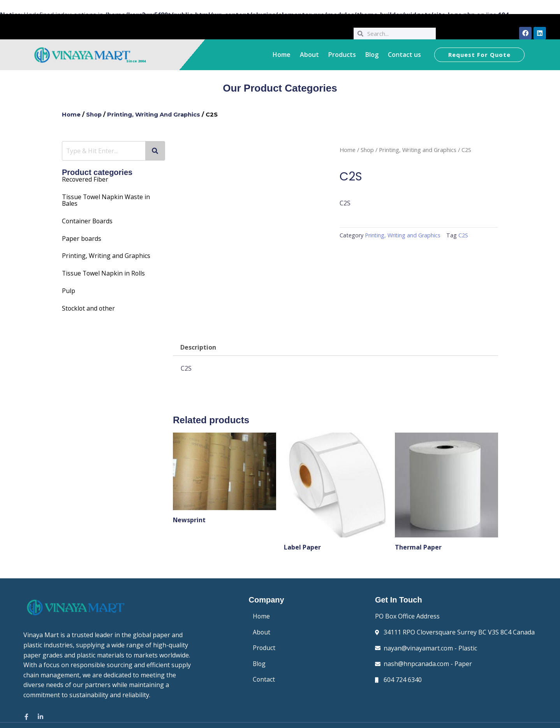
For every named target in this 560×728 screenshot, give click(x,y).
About (309, 55)
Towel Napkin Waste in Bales (106, 200)
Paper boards (82, 237)
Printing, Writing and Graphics (155, 115)
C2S (464, 235)
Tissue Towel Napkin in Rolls (104, 271)
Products (342, 55)
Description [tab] (198, 348)
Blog (372, 55)
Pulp (69, 288)
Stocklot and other (89, 306)
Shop (94, 115)
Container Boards (88, 220)
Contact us (404, 55)
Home (282, 55)
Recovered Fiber (85, 179)
